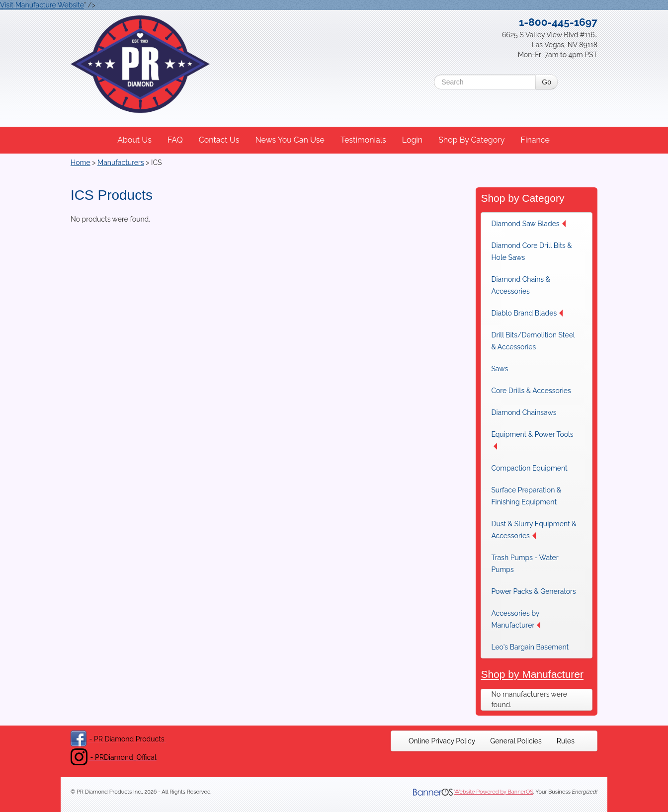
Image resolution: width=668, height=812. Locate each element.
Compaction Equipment (529, 468)
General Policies (516, 741)
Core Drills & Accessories (531, 391)
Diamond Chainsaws (524, 412)
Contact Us (219, 140)
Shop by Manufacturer (532, 674)
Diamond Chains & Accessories (521, 285)
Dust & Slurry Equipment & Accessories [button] (534, 530)
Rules (566, 741)
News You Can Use (290, 140)
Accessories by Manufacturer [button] (516, 619)
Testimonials (363, 140)
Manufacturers (121, 162)
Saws (500, 369)
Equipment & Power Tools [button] (532, 440)
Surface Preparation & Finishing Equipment (526, 496)
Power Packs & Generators (533, 591)
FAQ (175, 140)
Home (81, 162)
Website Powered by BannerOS (494, 792)
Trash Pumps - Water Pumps (525, 564)
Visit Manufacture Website (42, 5)
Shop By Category (471, 140)
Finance (535, 140)
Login (412, 140)
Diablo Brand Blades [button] (527, 313)
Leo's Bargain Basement (530, 647)
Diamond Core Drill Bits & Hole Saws (531, 251)
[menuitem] (135, 140)
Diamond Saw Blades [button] (528, 224)
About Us (134, 140)
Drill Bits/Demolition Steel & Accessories (533, 341)
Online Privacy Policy (442, 741)
